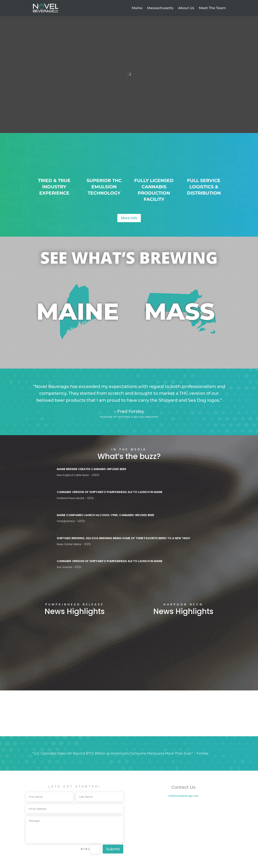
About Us (186, 8)
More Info (129, 218)
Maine (137, 8)
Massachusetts (160, 8)
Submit (113, 849)
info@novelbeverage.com (183, 796)
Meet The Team (212, 8)
